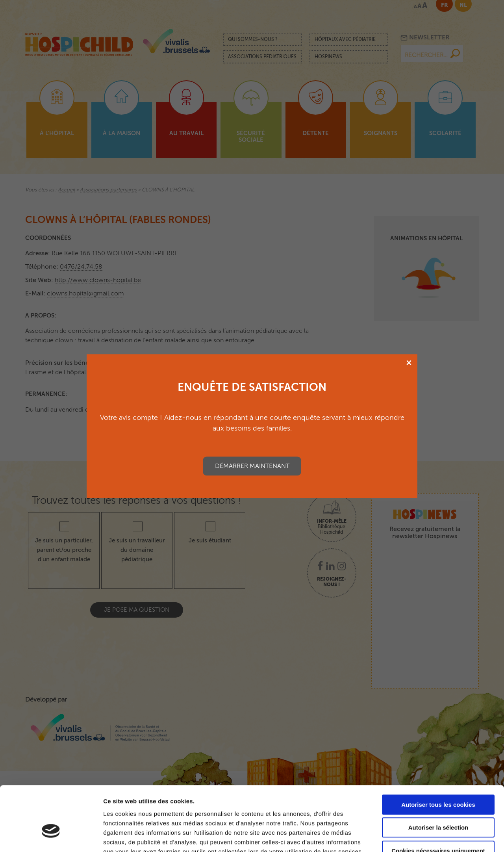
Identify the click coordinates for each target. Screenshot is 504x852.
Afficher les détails (434, 836)
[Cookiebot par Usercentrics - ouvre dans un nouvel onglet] (51, 837)
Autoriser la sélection (438, 779)
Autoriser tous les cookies (438, 756)
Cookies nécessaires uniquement (438, 802)
